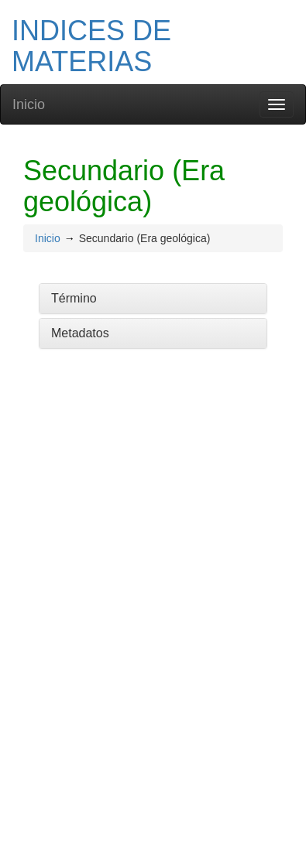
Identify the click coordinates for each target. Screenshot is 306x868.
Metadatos (80, 333)
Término (74, 298)
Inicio (29, 104)
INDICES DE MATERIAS (91, 46)
